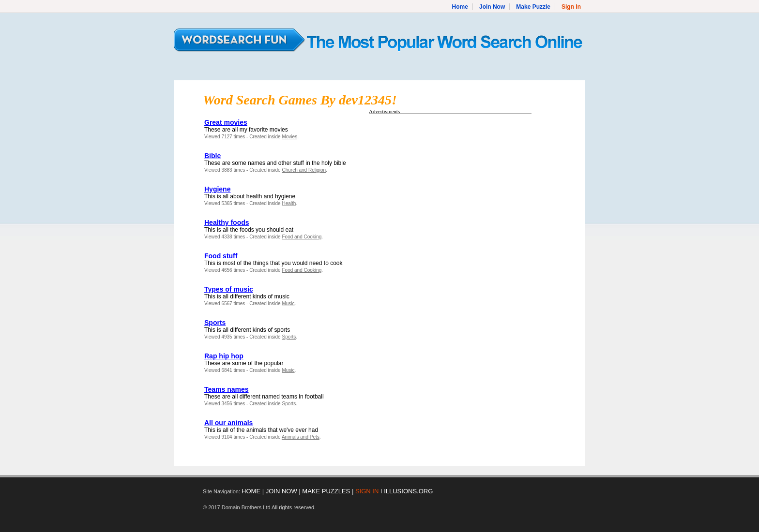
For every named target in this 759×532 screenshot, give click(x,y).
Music (288, 303)
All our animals (228, 423)
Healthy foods (227, 222)
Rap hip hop (224, 356)
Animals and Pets (301, 437)
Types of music (229, 289)
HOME (251, 491)
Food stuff (221, 256)
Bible (213, 156)
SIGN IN (367, 491)
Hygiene (217, 189)
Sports (215, 323)
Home (460, 7)
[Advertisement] (450, 185)
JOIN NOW (281, 491)
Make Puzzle (533, 7)
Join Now (492, 7)
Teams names (227, 389)
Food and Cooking (302, 237)
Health (289, 203)
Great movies (226, 122)
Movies (289, 137)
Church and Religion (304, 170)
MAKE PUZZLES (326, 491)
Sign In (571, 7)
